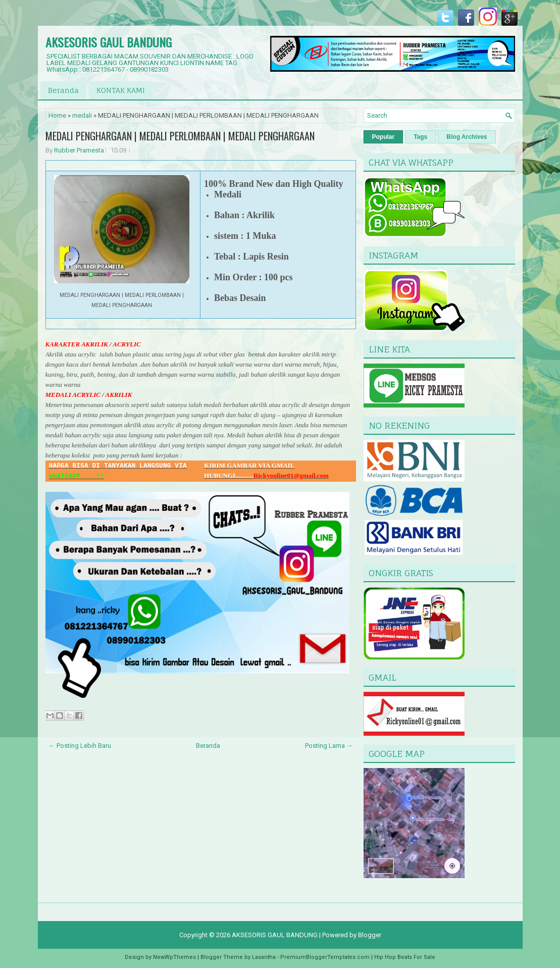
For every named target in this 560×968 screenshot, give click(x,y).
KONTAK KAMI (121, 90)
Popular (384, 137)
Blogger (370, 935)
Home (57, 115)
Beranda (63, 90)
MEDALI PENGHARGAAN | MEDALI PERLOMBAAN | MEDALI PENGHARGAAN (180, 136)
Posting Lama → (329, 746)
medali (82, 115)
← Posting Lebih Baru (80, 746)
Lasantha (264, 957)
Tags (420, 137)
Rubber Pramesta (79, 150)
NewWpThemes (174, 957)
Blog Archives (467, 137)
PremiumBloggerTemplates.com (325, 957)
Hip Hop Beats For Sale (405, 957)
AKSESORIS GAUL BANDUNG (109, 42)
